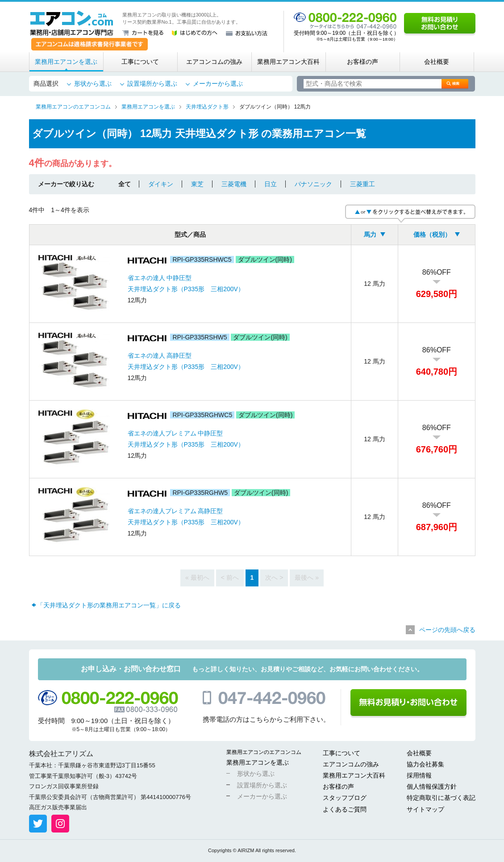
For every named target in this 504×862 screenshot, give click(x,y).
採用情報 (419, 775)
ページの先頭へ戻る (447, 630)
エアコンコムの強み (214, 62)
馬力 (370, 234)
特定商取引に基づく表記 (441, 798)
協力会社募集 (425, 764)
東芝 (197, 184)
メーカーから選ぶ (218, 84)
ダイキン (161, 184)
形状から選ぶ (93, 84)
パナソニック (313, 184)
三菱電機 (234, 184)
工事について (140, 62)
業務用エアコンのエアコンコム (264, 752)
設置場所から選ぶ (152, 84)
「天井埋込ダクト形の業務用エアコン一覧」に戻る (109, 605)
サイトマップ (425, 809)
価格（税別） (432, 234)
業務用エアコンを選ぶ (66, 62)
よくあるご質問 (345, 809)
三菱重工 (362, 184)
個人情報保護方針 (432, 787)
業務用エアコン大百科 (288, 62)
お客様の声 (362, 62)
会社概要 (437, 62)
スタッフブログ (345, 798)
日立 (271, 184)
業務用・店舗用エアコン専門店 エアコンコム (72, 23)
